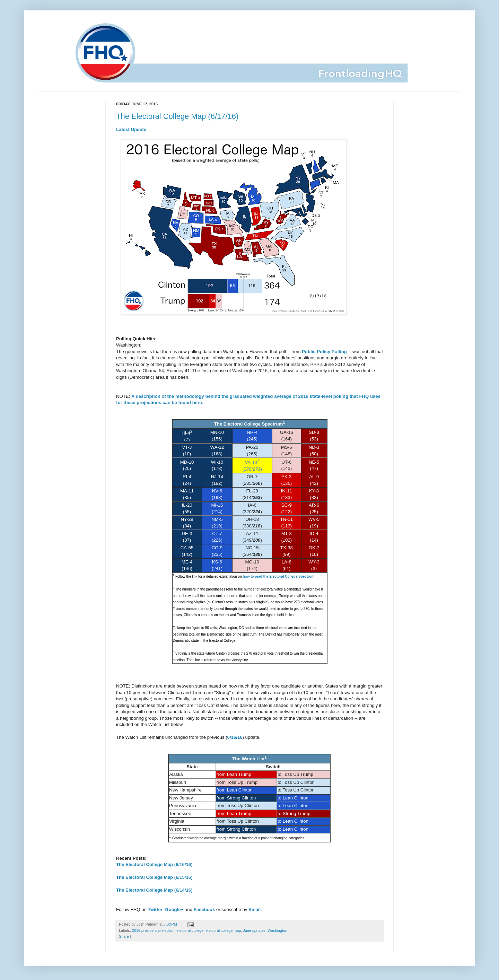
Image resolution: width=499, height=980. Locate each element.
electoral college (190, 930)
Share (124, 936)
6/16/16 (235, 737)
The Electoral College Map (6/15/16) (154, 877)
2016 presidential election (153, 930)
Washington (277, 930)
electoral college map (223, 930)
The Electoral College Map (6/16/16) (154, 864)
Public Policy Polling (324, 352)
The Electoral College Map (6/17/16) (177, 116)
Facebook (204, 909)
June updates (254, 930)
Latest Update (131, 129)
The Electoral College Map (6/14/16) (154, 890)
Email (255, 909)
